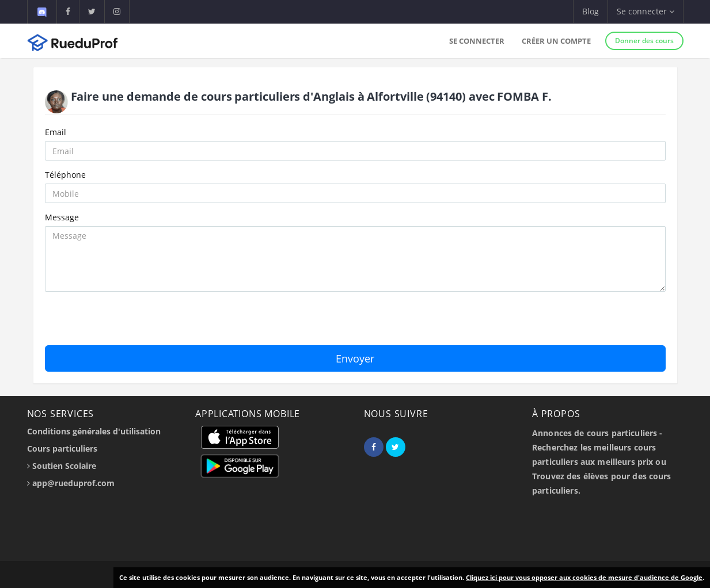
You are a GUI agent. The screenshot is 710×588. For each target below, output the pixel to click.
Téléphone (65, 175)
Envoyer (355, 358)
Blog (591, 11)
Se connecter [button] (646, 11)
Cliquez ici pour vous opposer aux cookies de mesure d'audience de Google (584, 577)
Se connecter (477, 41)
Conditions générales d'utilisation (94, 431)
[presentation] (132, 323)
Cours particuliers (62, 448)
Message (62, 217)
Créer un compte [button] (556, 41)
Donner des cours (644, 41)
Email (56, 132)
